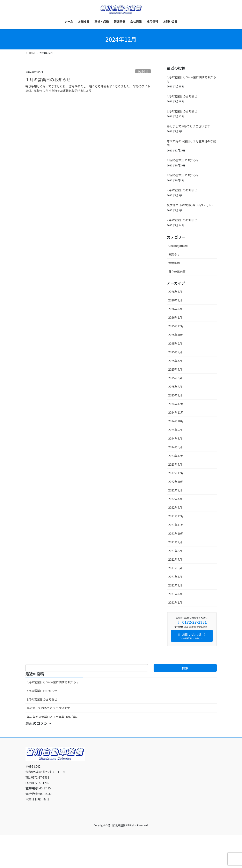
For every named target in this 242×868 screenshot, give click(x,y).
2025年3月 (175, 378)
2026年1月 (175, 317)
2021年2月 (175, 594)
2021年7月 (175, 559)
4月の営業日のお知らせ (182, 96)
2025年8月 (175, 352)
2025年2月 (175, 387)
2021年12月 (176, 516)
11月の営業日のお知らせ (183, 160)
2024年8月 (175, 439)
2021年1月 (175, 602)
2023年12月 (176, 456)
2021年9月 (175, 542)
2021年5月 (175, 568)
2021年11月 (176, 525)
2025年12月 (176, 326)
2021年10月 (176, 534)
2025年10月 (176, 335)
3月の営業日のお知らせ (182, 111)
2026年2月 (175, 309)
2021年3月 (175, 585)
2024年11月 (176, 412)
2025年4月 (175, 369)
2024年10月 (176, 421)
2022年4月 (175, 507)
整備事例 (174, 263)
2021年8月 (175, 551)
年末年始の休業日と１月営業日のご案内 (191, 143)
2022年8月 (175, 490)
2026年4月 (175, 292)
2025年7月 (175, 361)
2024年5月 (175, 447)
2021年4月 (175, 577)
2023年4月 (175, 464)
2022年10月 (176, 482)
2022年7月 (175, 499)
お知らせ (143, 71)
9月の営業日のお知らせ (182, 190)
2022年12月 (176, 473)
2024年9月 (175, 430)
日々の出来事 (177, 271)
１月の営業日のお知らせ (48, 80)
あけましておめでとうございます (188, 126)
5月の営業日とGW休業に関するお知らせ (192, 79)
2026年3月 (175, 300)
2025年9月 (175, 344)
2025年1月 (175, 395)
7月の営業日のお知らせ (182, 220)
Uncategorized (178, 246)
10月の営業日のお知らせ (183, 175)
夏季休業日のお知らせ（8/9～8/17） (191, 205)
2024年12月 (176, 404)
